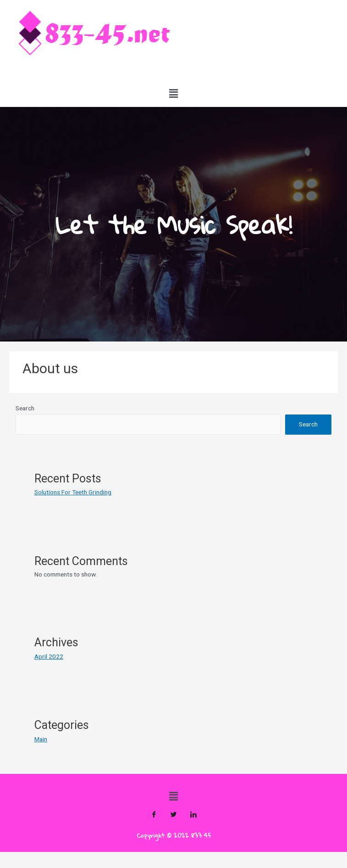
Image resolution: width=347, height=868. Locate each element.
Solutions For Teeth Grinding (73, 492)
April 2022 (49, 656)
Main (41, 739)
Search (25, 408)
